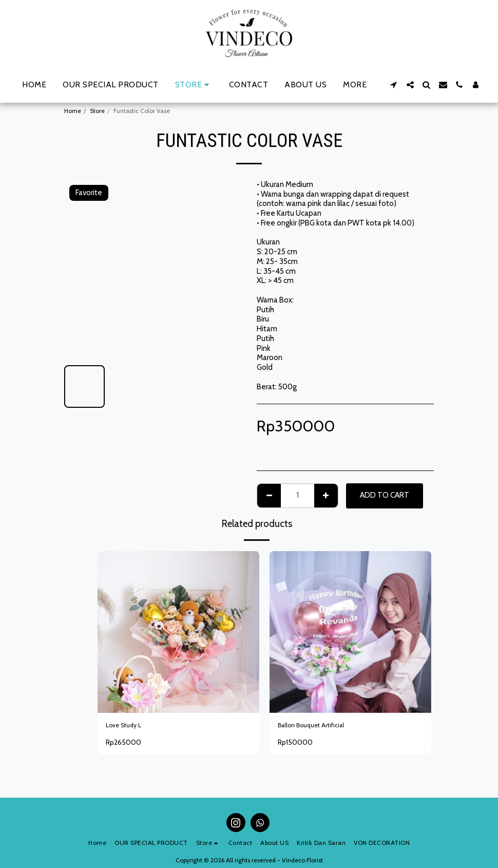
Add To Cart (385, 495)
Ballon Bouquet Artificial (318, 727)
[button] (394, 85)
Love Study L (128, 727)
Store (97, 111)
